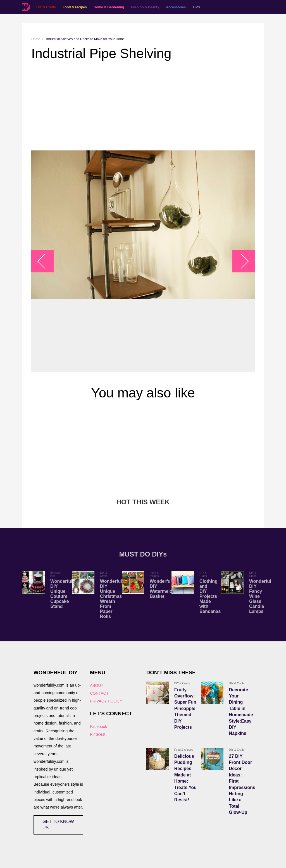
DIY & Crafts (46, 7)
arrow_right (241, 261)
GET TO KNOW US (58, 825)
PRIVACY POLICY (106, 701)
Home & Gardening (109, 7)
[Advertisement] (143, 106)
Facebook (98, 726)
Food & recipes (75, 7)
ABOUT (97, 685)
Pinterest (98, 734)
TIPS (196, 7)
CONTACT (99, 693)
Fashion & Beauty (145, 7)
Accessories (176, 7)
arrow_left (45, 261)
